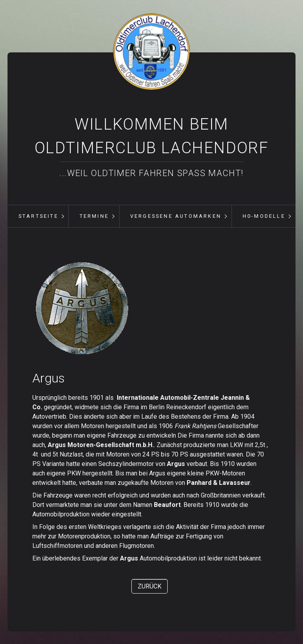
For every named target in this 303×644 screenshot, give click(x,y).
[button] (150, 586)
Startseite (38, 216)
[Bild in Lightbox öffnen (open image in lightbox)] (82, 308)
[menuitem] (38, 216)
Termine (94, 216)
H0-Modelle (264, 216)
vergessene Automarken (176, 216)
